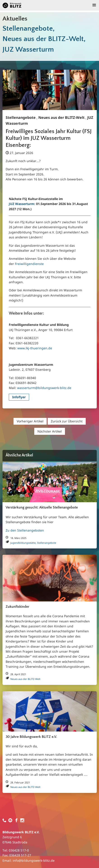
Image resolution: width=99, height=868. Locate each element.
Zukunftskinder (17, 607)
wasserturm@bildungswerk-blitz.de (44, 388)
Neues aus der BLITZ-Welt (61, 117)
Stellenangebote (21, 117)
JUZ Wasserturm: (22, 204)
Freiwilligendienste (29, 264)
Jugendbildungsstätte (23, 543)
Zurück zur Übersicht (67, 421)
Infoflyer (19, 397)
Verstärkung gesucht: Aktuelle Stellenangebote (42, 508)
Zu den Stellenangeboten (25, 530)
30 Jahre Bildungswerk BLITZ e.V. (31, 737)
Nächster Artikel (50, 431)
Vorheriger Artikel (30, 421)
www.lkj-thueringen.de (35, 348)
